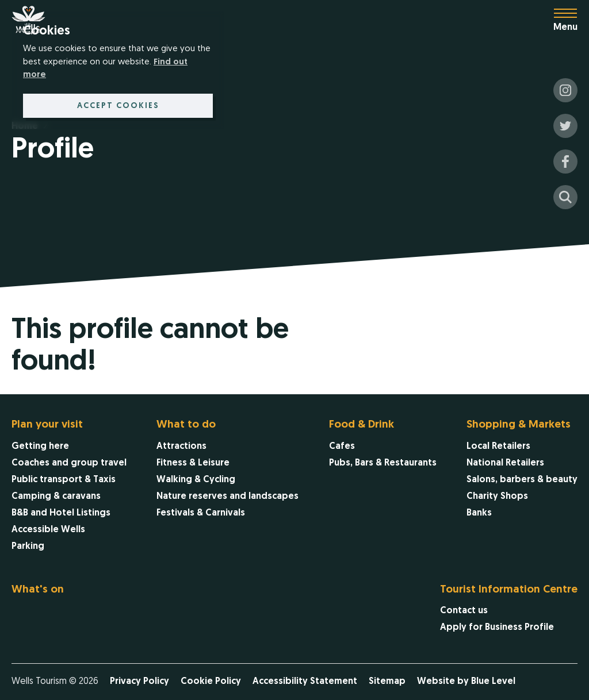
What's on (38, 590)
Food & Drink (362, 425)
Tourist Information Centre (509, 590)
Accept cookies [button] (118, 106)
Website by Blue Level (466, 682)
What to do (186, 425)
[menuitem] (69, 487)
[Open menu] (571, 20)
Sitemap (387, 682)
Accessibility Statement (305, 682)
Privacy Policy (139, 682)
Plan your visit (47, 425)
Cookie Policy (211, 682)
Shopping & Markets (519, 425)
